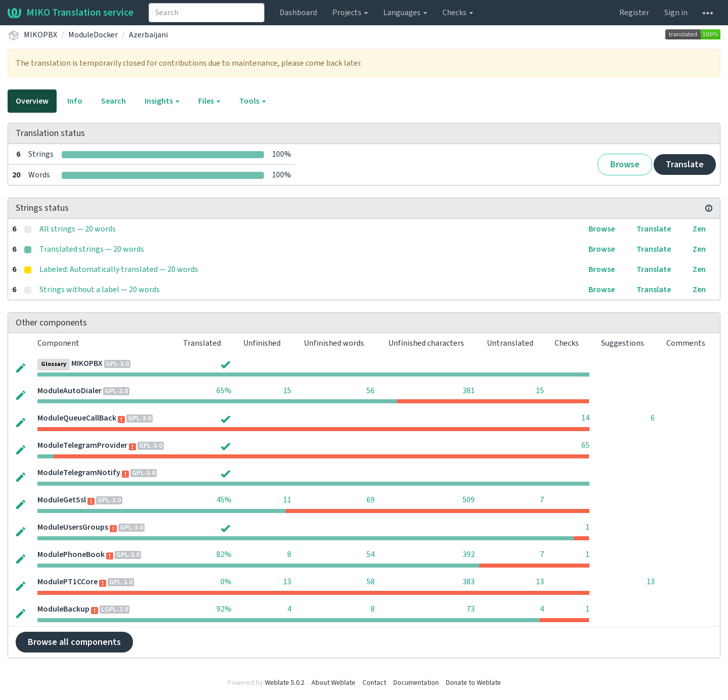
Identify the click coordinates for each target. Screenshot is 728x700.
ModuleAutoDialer (70, 391)
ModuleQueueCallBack (77, 418)
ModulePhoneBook (71, 554)
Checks (458, 13)
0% (226, 582)
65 (585, 445)
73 (471, 609)
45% (224, 500)
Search (113, 101)
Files (209, 101)
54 (371, 554)
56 (371, 391)
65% (224, 391)
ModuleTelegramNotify (79, 473)
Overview (32, 101)
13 (287, 582)
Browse (625, 165)
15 (287, 391)
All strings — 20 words (78, 229)
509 (469, 500)
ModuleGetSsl (62, 500)
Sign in (676, 13)
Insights (162, 101)
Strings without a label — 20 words (100, 290)
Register (634, 13)
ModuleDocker (93, 35)
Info (75, 101)
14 (585, 418)
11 (287, 500)
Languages (405, 13)
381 (469, 391)
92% (224, 609)
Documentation (416, 683)
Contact (374, 683)
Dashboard (298, 13)
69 (371, 500)
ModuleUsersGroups (73, 527)
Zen (699, 229)
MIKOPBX (40, 35)
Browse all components (74, 642)
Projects (350, 13)
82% (224, 554)
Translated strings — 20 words (92, 249)
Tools (253, 101)
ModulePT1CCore (67, 582)
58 (371, 582)
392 (469, 554)
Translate (685, 165)
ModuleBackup (63, 609)
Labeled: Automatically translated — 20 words (119, 269)
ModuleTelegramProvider (82, 445)
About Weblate (333, 683)
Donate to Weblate (473, 683)
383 (469, 582)
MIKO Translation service (71, 13)
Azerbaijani (148, 35)
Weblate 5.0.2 (285, 683)
